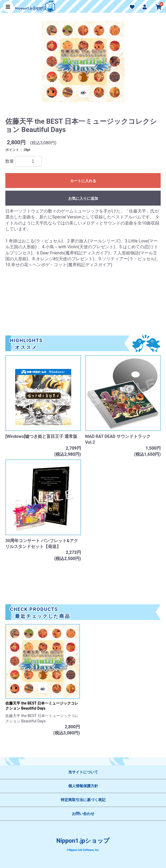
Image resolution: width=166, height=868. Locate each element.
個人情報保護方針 (83, 786)
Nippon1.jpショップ (83, 841)
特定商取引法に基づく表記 (83, 800)
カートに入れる (83, 181)
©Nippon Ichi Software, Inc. (83, 850)
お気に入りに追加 (83, 198)
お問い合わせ (83, 814)
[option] (83, 65)
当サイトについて (83, 772)
